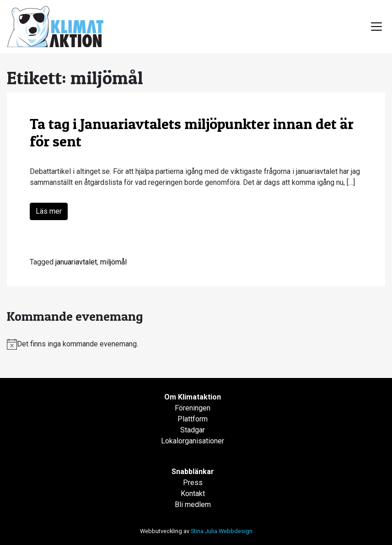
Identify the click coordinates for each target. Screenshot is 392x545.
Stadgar (193, 430)
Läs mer (49, 211)
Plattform (193, 419)
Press (193, 483)
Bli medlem (193, 505)
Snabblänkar (193, 472)
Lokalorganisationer (193, 441)
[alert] (196, 344)
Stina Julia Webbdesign (222, 531)
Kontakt (193, 494)
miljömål (113, 262)
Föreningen (193, 408)
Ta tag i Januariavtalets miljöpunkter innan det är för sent (192, 132)
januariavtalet (76, 262)
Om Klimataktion (193, 397)
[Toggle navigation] (376, 27)
